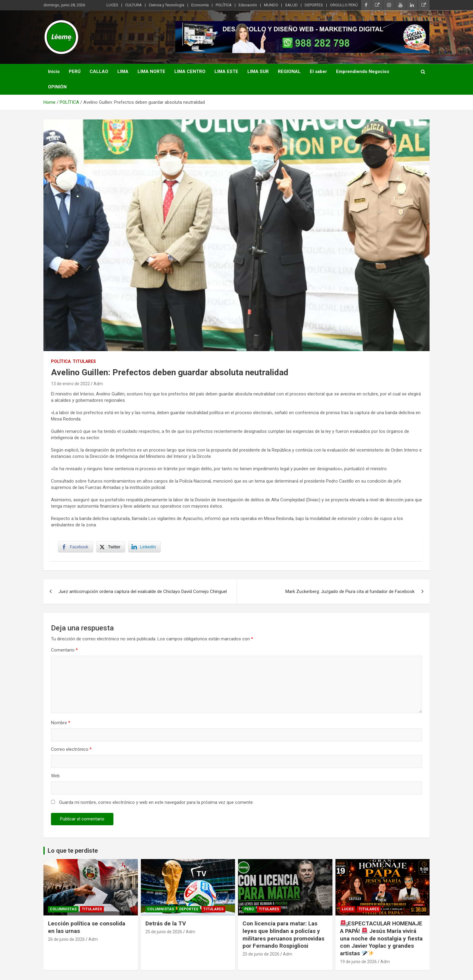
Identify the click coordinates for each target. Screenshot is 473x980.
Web (55, 777)
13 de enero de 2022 (70, 384)
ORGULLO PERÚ (344, 5)
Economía (200, 5)
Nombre (61, 724)
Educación (248, 5)
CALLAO (99, 71)
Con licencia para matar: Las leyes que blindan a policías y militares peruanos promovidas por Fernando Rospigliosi (283, 936)
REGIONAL (289, 71)
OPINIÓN (57, 87)
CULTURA (133, 5)
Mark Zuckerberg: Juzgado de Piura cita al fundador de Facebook (350, 592)
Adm (98, 384)
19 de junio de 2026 (358, 963)
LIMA (123, 71)
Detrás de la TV (166, 924)
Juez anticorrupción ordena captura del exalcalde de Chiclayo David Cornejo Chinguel (143, 592)
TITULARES (84, 361)
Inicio (54, 71)
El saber (318, 71)
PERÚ (75, 71)
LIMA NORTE (151, 71)
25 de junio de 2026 (164, 933)
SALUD (291, 5)
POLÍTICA (224, 5)
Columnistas (63, 910)
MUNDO (271, 5)
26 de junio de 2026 (66, 940)
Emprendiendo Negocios (363, 71)
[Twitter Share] (111, 547)
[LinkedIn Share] (145, 547)
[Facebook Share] (76, 547)
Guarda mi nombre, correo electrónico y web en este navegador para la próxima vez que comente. (156, 803)
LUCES (112, 5)
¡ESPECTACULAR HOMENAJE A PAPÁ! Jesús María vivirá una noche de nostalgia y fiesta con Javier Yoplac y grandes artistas (381, 939)
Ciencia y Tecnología (167, 5)
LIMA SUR (258, 71)
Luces (348, 910)
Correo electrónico (71, 750)
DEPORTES (314, 5)
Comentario (64, 651)
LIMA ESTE (226, 71)
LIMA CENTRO (190, 71)
